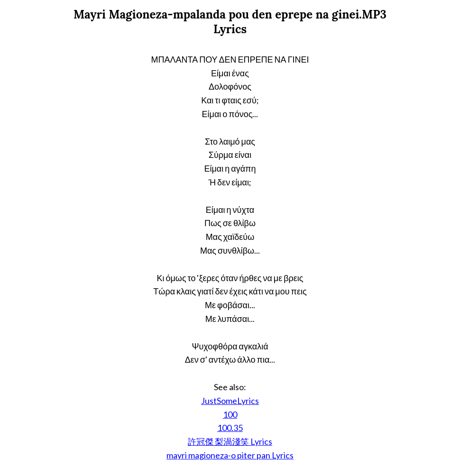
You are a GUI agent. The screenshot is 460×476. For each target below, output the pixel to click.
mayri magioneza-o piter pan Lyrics (230, 455)
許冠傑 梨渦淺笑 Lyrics (230, 441)
